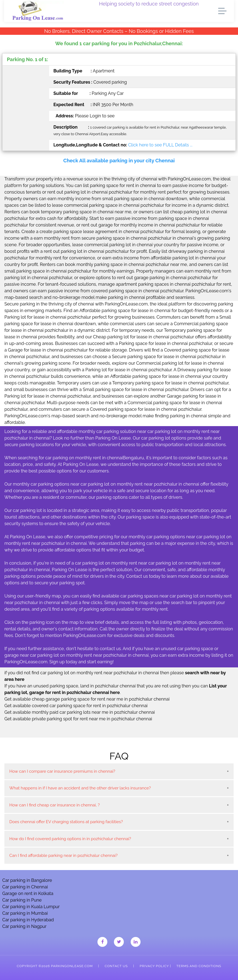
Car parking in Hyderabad (28, 920)
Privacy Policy (154, 966)
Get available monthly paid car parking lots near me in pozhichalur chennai (80, 712)
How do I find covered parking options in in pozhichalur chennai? (70, 839)
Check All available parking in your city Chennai (119, 161)
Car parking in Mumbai (25, 913)
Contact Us (116, 966)
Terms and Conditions (199, 966)
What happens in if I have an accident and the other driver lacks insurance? (80, 788)
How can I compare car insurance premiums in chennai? (62, 771)
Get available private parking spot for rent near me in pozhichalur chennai (78, 719)
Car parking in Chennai (25, 887)
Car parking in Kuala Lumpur (31, 907)
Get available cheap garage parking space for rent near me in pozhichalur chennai (87, 699)
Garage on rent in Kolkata (28, 893)
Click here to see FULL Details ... (160, 145)
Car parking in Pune (22, 900)
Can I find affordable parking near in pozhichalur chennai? (63, 856)
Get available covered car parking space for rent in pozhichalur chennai (76, 706)
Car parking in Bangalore (27, 880)
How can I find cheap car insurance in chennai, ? (54, 805)
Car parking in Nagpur (24, 926)
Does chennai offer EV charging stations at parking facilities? (66, 822)
